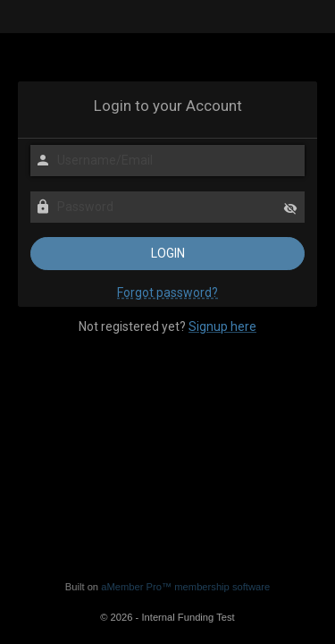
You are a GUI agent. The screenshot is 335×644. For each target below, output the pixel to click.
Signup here (222, 326)
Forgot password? (167, 292)
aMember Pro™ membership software (185, 587)
